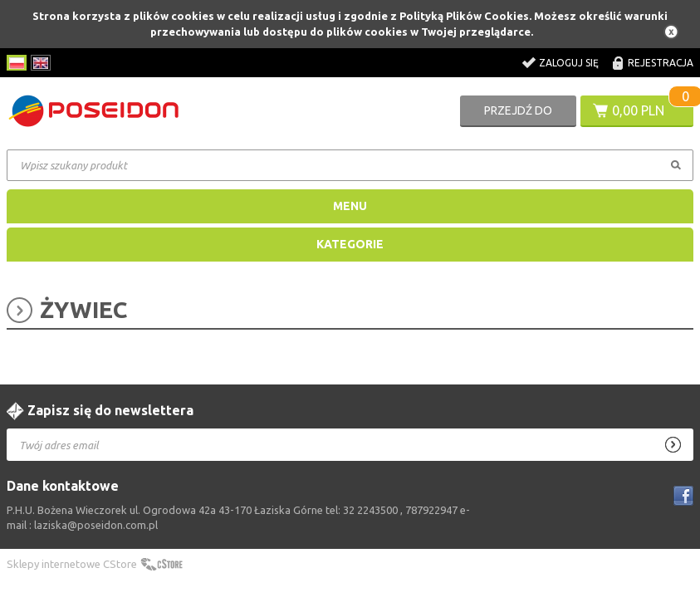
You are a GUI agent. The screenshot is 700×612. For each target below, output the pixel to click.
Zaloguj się (569, 63)
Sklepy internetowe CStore (72, 564)
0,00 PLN (638, 110)
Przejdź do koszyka (518, 115)
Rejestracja (661, 63)
